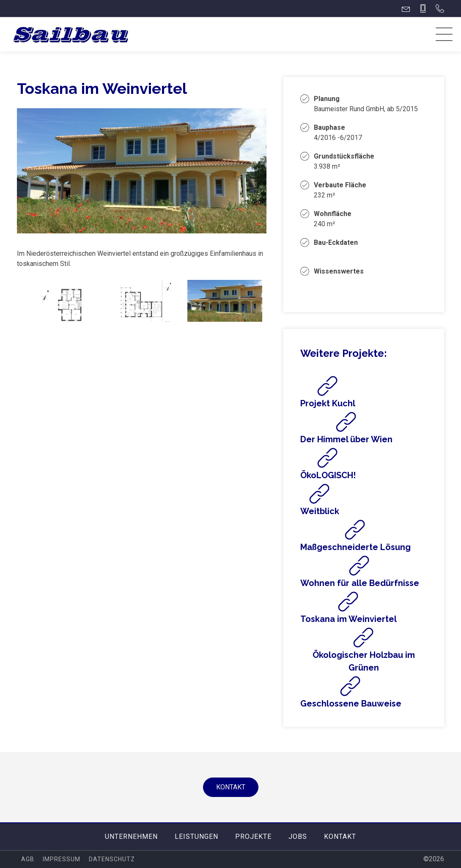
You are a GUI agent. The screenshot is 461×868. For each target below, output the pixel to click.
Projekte (253, 837)
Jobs (298, 837)
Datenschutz (112, 859)
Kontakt (231, 787)
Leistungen (196, 837)
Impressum (62, 859)
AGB (28, 859)
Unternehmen (131, 837)
